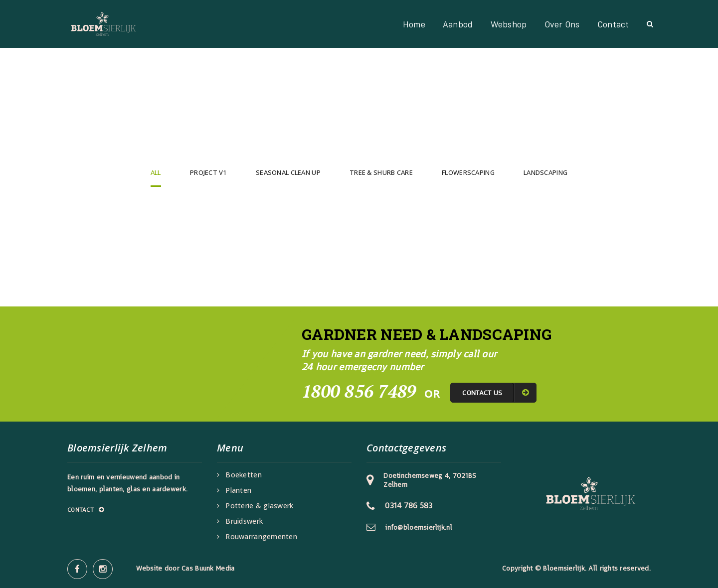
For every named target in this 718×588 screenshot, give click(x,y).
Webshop (509, 24)
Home (414, 24)
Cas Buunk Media (208, 568)
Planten (238, 490)
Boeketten (244, 475)
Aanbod (458, 24)
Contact (613, 24)
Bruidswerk (244, 521)
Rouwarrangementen (261, 537)
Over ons (562, 24)
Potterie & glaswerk (259, 506)
